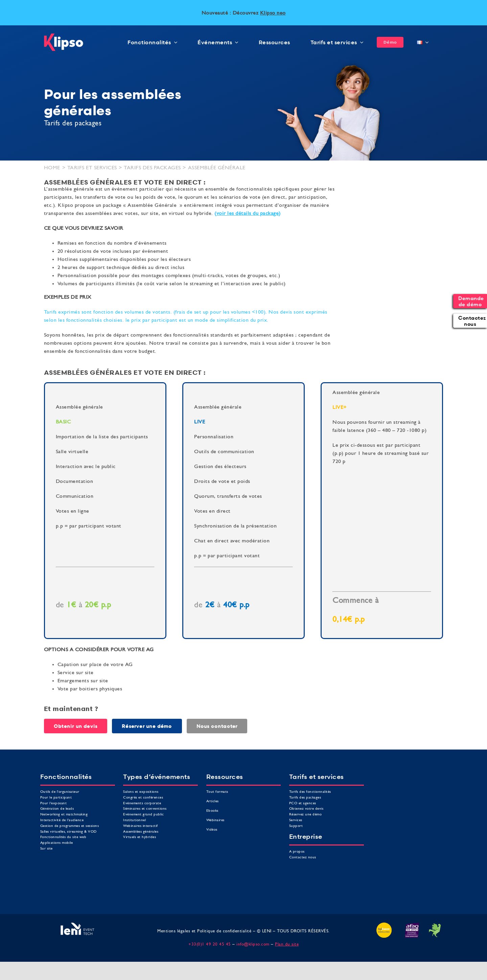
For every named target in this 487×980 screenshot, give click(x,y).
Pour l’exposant (54, 803)
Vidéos (212, 830)
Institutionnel (134, 820)
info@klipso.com (253, 944)
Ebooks (212, 811)
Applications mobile (57, 843)
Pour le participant (56, 798)
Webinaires (215, 820)
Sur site (47, 849)
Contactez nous (303, 857)
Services (296, 820)
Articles (213, 801)
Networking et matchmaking (64, 815)
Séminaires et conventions (145, 809)
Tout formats (217, 792)
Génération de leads (57, 809)
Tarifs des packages (305, 798)
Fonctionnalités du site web (63, 837)
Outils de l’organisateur (60, 792)
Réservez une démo (306, 815)
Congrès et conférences (143, 798)
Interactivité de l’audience (62, 820)
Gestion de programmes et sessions (70, 826)
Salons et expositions (141, 792)
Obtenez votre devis (306, 809)
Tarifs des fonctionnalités (310, 792)
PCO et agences (303, 803)
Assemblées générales (141, 832)
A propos (297, 852)
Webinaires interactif (141, 826)
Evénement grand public (143, 815)
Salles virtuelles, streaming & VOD (68, 832)
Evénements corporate (142, 803)
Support (296, 826)
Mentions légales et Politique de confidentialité (204, 931)
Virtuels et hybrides (140, 837)
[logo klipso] (64, 36)
